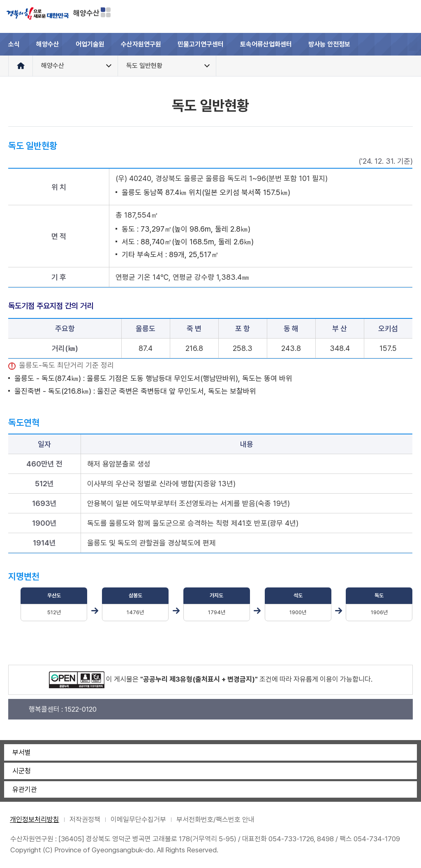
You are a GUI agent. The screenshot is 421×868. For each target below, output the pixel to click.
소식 (14, 44)
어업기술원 (90, 44)
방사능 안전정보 (329, 44)
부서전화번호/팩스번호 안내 (215, 819)
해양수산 (86, 13)
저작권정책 (85, 819)
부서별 (22, 752)
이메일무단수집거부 (138, 819)
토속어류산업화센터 (266, 44)
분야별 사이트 (106, 12)
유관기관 (25, 789)
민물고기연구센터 (201, 44)
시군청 (22, 771)
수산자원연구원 (141, 44)
